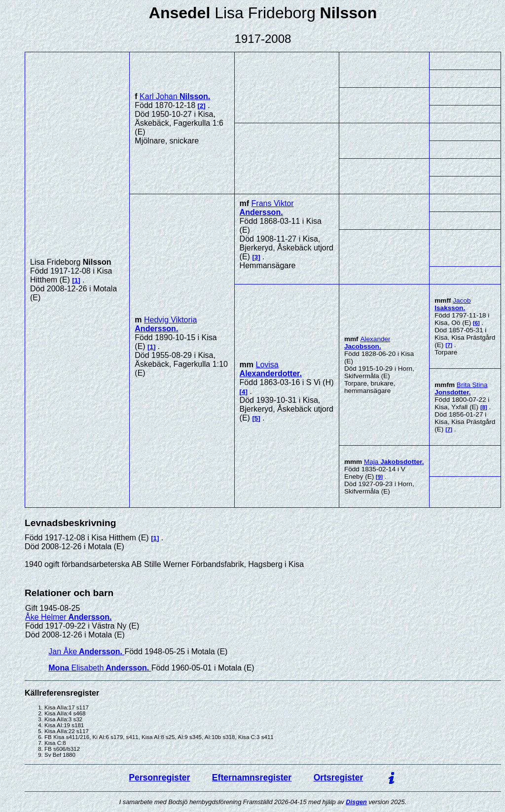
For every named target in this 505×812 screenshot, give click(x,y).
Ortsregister (339, 777)
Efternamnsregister (252, 777)
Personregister (159, 777)
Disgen (356, 802)
